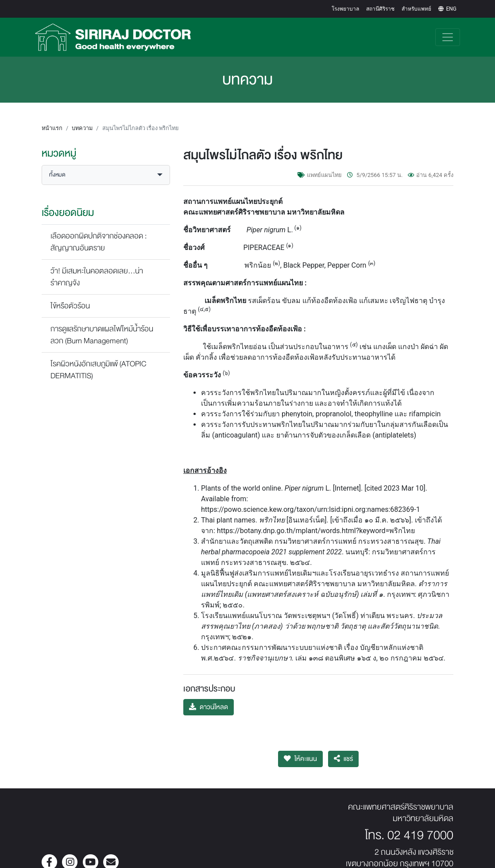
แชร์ (343, 750)
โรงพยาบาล (345, 9)
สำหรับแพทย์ (416, 9)
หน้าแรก (52, 119)
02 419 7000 (420, 826)
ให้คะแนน (300, 750)
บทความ (82, 119)
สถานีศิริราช (380, 9)
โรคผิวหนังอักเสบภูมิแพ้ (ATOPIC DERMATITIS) (99, 361)
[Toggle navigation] (448, 33)
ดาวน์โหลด (209, 698)
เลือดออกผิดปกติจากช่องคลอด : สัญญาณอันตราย (99, 233)
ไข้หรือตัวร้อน (70, 297)
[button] (106, 166)
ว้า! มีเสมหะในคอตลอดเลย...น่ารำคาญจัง (97, 268)
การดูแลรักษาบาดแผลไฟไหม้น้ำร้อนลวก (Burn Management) (102, 326)
